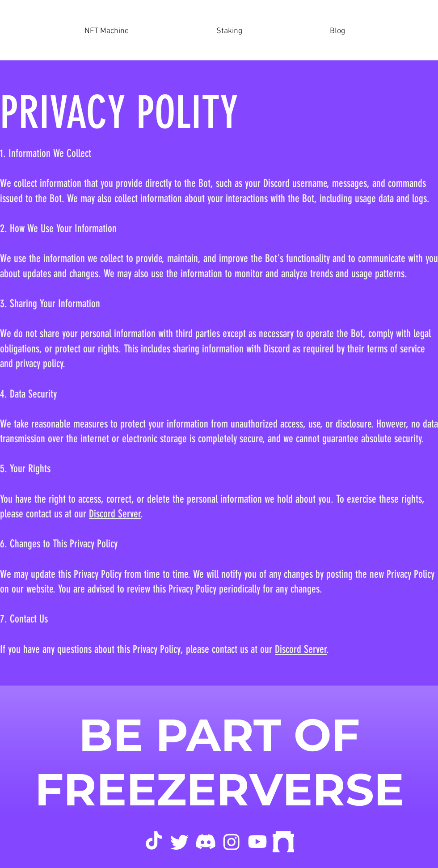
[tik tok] (154, 842)
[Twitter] (180, 842)
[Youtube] (257, 842)
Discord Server (115, 514)
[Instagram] (232, 842)
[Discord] (206, 842)
